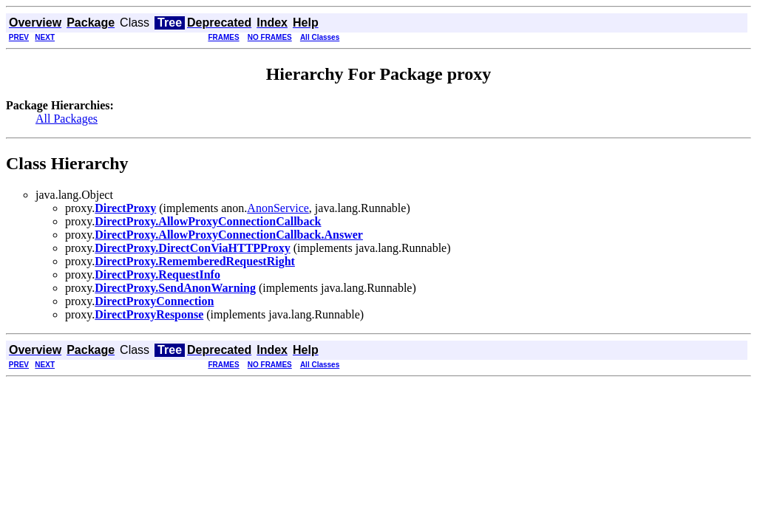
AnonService (278, 208)
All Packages (67, 119)
